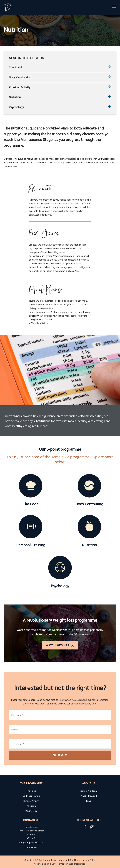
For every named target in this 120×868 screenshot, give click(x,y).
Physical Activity (60, 87)
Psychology (60, 107)
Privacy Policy (89, 860)
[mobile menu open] (114, 7)
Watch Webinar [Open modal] (60, 645)
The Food (60, 67)
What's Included (89, 796)
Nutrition (60, 97)
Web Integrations (78, 864)
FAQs (89, 801)
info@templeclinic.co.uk (31, 842)
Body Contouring (60, 77)
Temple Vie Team (89, 791)
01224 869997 (31, 847)
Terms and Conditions (69, 860)
